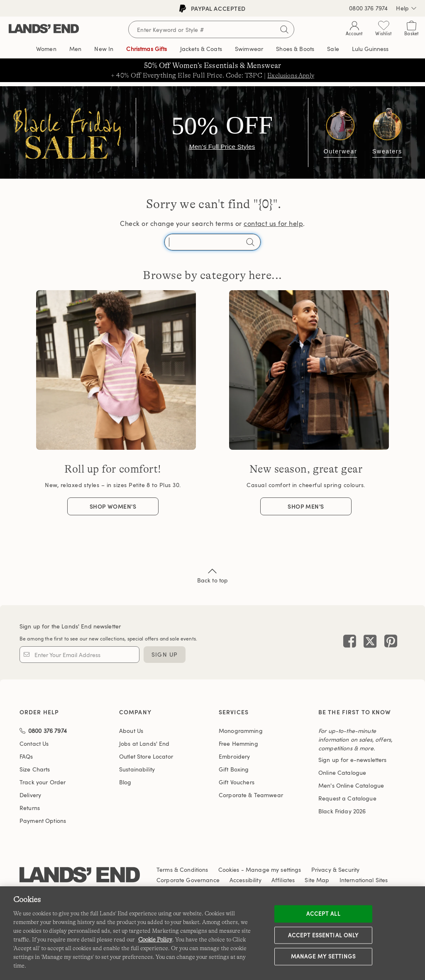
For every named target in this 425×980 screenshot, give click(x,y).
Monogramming (241, 731)
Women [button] (46, 49)
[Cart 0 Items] (412, 30)
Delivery (30, 795)
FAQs (26, 756)
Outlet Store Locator (146, 756)
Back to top (213, 575)
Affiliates (283, 880)
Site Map (317, 880)
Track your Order (43, 782)
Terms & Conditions (182, 870)
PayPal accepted (212, 8)
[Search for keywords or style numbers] (211, 29)
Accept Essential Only (323, 935)
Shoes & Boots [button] (295, 49)
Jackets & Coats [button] (201, 49)
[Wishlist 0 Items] (383, 30)
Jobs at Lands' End (144, 743)
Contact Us (34, 743)
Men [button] (75, 49)
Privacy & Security (336, 870)
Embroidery (234, 756)
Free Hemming (238, 743)
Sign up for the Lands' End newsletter (70, 626)
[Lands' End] (44, 29)
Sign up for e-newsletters (353, 760)
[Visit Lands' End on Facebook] (350, 642)
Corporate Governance (188, 880)
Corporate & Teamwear (251, 795)
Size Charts (35, 769)
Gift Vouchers (237, 782)
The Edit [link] (370, 49)
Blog (125, 782)
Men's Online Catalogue (351, 785)
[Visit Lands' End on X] (368, 642)
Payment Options (43, 821)
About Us (131, 731)
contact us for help (273, 223)
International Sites (364, 880)
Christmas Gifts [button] (147, 49)
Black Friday (342, 811)
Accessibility (245, 880)
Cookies (229, 870)
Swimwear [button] (249, 49)
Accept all (323, 914)
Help (406, 8)
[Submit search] (284, 29)
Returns (30, 808)
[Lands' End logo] (80, 876)
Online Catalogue (342, 773)
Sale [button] (333, 49)
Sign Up (165, 654)
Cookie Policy (155, 939)
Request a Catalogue (347, 798)
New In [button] (104, 49)
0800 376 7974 (368, 8)
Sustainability (137, 769)
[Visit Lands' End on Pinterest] (388, 642)
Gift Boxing (234, 769)
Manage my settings (324, 956)
